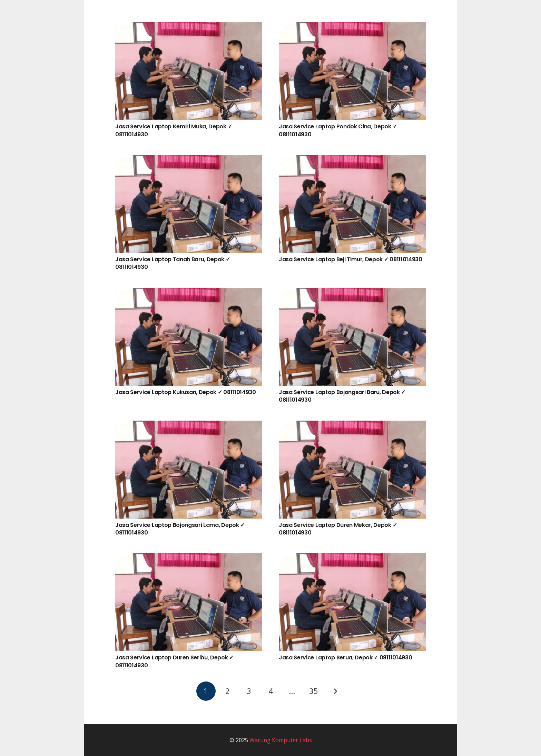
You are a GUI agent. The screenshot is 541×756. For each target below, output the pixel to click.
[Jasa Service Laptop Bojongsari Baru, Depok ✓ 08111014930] (352, 293)
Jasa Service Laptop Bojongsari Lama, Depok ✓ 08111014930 (180, 529)
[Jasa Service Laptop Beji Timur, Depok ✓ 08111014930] (352, 160)
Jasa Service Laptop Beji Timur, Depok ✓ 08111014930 (351, 259)
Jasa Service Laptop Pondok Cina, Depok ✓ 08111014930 (338, 130)
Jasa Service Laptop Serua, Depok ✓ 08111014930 (345, 657)
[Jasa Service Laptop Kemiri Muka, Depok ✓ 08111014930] (189, 27)
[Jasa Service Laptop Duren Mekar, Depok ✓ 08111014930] (352, 425)
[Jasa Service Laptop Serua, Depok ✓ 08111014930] (352, 558)
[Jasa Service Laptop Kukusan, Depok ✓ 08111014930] (189, 293)
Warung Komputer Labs (281, 740)
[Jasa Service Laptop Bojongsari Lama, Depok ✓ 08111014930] (189, 425)
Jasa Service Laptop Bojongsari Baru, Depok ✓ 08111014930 (342, 396)
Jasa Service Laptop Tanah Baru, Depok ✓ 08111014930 (173, 263)
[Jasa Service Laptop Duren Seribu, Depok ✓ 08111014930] (189, 558)
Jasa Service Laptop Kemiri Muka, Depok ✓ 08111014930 (174, 130)
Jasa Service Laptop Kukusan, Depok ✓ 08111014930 (186, 392)
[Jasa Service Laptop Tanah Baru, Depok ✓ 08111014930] (189, 160)
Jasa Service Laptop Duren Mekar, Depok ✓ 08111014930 (338, 529)
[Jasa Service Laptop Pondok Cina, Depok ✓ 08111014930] (352, 27)
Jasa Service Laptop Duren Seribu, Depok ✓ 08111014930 (174, 661)
